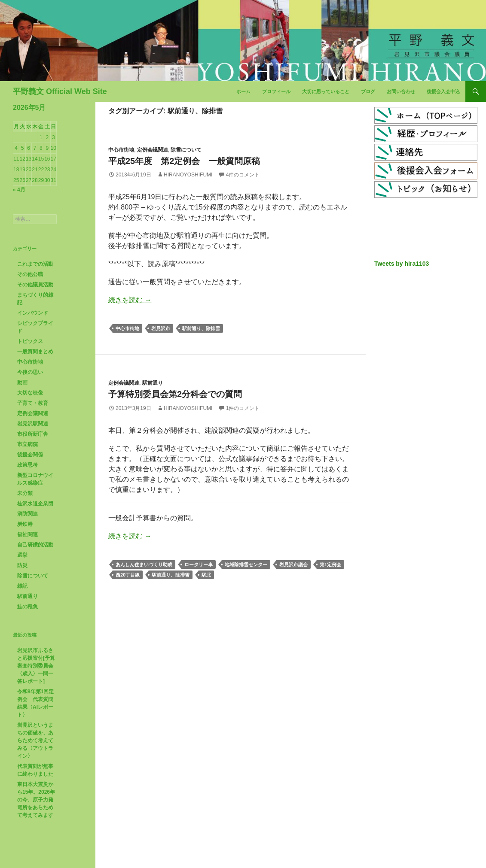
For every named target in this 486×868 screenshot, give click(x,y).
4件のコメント (243, 175)
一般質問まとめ (35, 352)
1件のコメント (243, 408)
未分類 (25, 493)
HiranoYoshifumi (188, 175)
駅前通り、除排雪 (201, 328)
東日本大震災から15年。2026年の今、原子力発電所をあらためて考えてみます (36, 800)
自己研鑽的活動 (35, 545)
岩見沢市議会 (293, 565)
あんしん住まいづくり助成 (144, 565)
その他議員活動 (35, 285)
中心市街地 (121, 150)
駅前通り (153, 383)
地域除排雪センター (246, 565)
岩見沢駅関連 (33, 424)
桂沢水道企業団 (35, 504)
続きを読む (130, 300)
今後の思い (30, 372)
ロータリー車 (199, 565)
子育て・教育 (33, 403)
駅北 (206, 575)
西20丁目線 (128, 575)
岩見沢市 (161, 328)
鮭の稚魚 (28, 607)
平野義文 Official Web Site (60, 91)
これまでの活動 (35, 264)
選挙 (22, 555)
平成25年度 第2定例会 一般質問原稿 (184, 161)
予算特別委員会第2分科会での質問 (175, 394)
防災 (22, 565)
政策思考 (28, 465)
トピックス (30, 341)
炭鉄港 (25, 524)
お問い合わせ (401, 91)
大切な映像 (30, 393)
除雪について (186, 150)
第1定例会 (330, 565)
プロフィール (276, 91)
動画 (22, 382)
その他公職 (30, 274)
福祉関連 (28, 534)
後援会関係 (30, 455)
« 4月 (19, 190)
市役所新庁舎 (33, 434)
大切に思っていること (326, 91)
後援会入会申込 (443, 91)
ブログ (368, 91)
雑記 (22, 586)
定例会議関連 (153, 150)
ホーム (243, 91)
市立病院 (28, 444)
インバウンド (33, 313)
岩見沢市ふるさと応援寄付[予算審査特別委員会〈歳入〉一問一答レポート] (36, 666)
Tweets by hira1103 (402, 264)
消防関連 (28, 514)
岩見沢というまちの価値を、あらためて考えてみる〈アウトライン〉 (35, 741)
